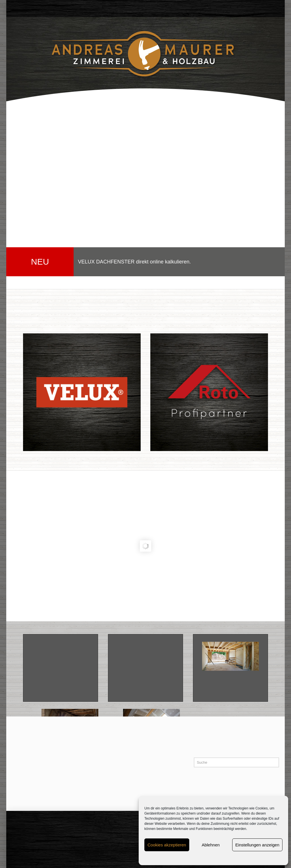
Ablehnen (211, 845)
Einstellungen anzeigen (257, 845)
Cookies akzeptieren (167, 845)
